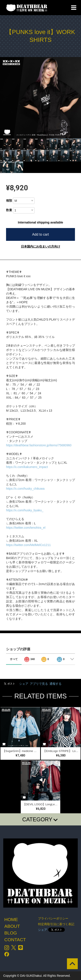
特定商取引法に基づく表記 (56, 924)
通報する (56, 684)
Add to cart (40, 234)
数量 (9, 210)
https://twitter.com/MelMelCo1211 (28, 545)
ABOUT (12, 926)
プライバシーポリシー (53, 918)
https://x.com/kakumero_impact (27, 467)
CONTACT (15, 940)
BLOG (11, 933)
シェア (24, 684)
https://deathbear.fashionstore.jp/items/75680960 (39, 445)
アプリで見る (39, 684)
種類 (9, 201)
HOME (11, 919)
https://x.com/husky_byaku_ (25, 510)
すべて (14, 659)
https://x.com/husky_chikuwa (25, 489)
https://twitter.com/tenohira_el (26, 528)
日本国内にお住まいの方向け (41, 246)
